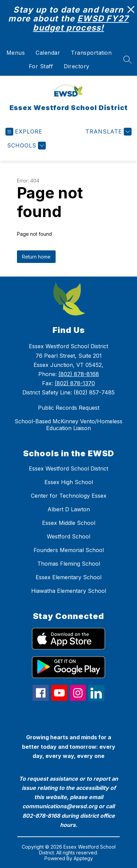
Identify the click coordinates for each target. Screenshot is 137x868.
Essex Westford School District (68, 468)
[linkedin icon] (96, 699)
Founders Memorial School (69, 550)
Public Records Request (69, 408)
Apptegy (83, 858)
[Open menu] (24, 132)
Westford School (68, 536)
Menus (16, 53)
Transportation (91, 53)
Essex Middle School (69, 523)
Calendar (48, 53)
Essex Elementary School (68, 577)
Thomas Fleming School (69, 564)
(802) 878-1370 (75, 383)
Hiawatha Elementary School (69, 591)
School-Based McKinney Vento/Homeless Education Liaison (68, 425)
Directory (77, 66)
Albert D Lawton (69, 509)
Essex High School (69, 482)
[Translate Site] (108, 132)
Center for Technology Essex (69, 496)
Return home (36, 257)
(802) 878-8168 (79, 374)
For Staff (41, 66)
